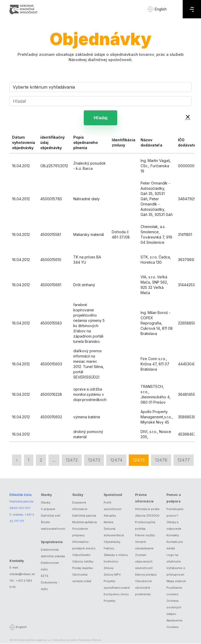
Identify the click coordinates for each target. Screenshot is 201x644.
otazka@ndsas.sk (22, 575)
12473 (94, 461)
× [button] (188, 116)
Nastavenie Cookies (174, 624)
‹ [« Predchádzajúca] (17, 461)
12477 (184, 461)
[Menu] (192, 9)
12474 (116, 461)
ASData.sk (96, 641)
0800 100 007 (20, 508)
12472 (72, 461)
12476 (161, 461)
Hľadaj (100, 118)
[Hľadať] (100, 101)
